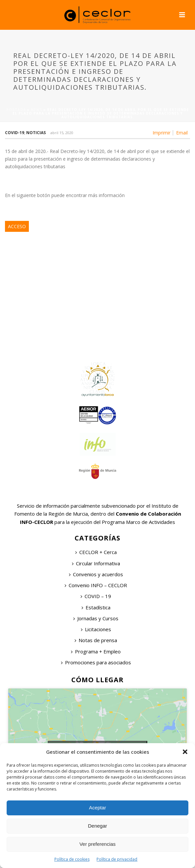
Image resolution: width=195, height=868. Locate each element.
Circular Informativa (96, 563)
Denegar (97, 826)
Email (182, 133)
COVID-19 (15, 133)
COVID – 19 (96, 596)
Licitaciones (96, 629)
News (36, 110)
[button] (185, 752)
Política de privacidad (117, 859)
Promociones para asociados (96, 662)
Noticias (36, 133)
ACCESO (17, 226)
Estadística (96, 607)
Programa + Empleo (96, 651)
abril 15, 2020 (62, 133)
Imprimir (162, 133)
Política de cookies (72, 859)
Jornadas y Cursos (96, 618)
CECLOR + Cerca (96, 552)
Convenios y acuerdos (96, 574)
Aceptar (97, 808)
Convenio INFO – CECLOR (96, 585)
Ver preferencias (97, 844)
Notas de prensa (96, 640)
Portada (16, 110)
